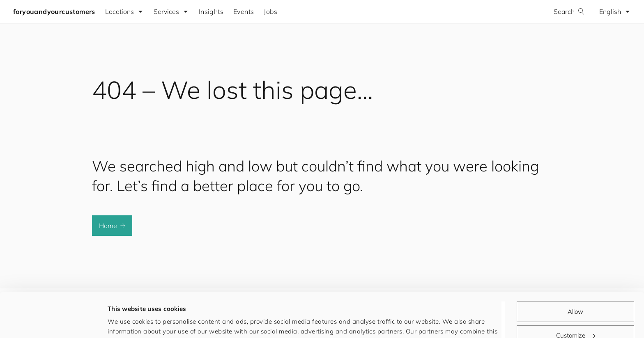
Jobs (270, 11)
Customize (576, 293)
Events (244, 11)
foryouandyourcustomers (54, 11)
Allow (575, 270)
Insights (211, 11)
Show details (127, 322)
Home (112, 226)
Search (569, 11)
